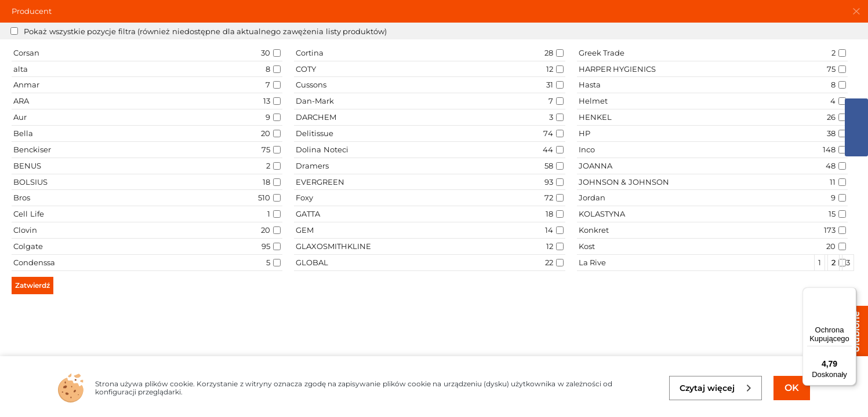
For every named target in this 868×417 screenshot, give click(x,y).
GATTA (308, 214)
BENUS (27, 166)
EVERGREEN (320, 182)
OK (792, 388)
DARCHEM (316, 117)
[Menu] (849, 294)
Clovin (25, 230)
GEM (305, 230)
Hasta (590, 85)
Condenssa (34, 262)
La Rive (593, 262)
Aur (20, 117)
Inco (587, 149)
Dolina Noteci (322, 149)
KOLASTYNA (602, 214)
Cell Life (29, 214)
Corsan (26, 53)
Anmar (26, 85)
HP (584, 133)
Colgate (28, 246)
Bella (23, 133)
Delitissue (315, 133)
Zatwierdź (32, 285)
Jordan (592, 197)
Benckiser (32, 149)
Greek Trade (602, 53)
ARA (21, 101)
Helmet (593, 101)
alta (21, 69)
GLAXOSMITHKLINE (333, 246)
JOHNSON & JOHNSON (624, 182)
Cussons (311, 85)
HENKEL (595, 117)
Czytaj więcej (716, 388)
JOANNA (595, 166)
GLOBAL (312, 262)
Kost (587, 246)
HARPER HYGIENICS (618, 69)
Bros (22, 197)
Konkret (594, 230)
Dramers (312, 166)
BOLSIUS (30, 182)
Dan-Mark (315, 101)
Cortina (310, 53)
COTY (306, 69)
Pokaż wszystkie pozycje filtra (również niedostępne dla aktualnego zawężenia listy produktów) (205, 31)
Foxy (304, 197)
